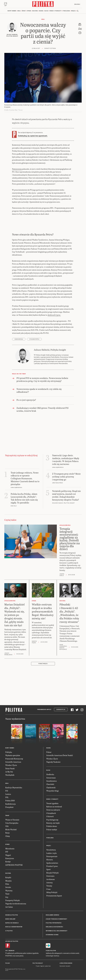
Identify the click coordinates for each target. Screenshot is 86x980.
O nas (48, 889)
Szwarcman (51, 778)
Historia (50, 860)
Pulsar (49, 752)
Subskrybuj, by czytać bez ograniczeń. (33, 136)
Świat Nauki (10, 769)
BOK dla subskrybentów (14, 927)
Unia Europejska (12, 823)
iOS (6, 951)
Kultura (35, 11)
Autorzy (50, 883)
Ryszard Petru (34, 339)
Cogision (42, 966)
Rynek (29, 11)
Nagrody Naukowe (53, 762)
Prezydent (9, 807)
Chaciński (50, 784)
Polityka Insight (38, 963)
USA (7, 826)
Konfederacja (11, 804)
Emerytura (10, 859)
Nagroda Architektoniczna (16, 904)
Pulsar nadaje (52, 830)
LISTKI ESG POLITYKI (14, 865)
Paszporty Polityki (13, 901)
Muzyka (8, 881)
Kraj (19, 11)
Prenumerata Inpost (44, 710)
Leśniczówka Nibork (66, 963)
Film (7, 884)
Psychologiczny (52, 820)
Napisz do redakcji (12, 923)
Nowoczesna (17, 169)
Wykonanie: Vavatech (65, 966)
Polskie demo (52, 826)
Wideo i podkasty (56, 11)
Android (12, 951)
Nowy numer (12, 11)
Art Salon (9, 907)
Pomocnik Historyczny (14, 759)
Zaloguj (77, 4)
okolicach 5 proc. (54, 315)
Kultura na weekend (54, 807)
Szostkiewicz (52, 781)
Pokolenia (66, 11)
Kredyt (8, 862)
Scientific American (13, 762)
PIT (7, 852)
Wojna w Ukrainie (12, 820)
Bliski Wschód (11, 830)
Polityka (9, 752)
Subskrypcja (61, 710)
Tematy (49, 886)
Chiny (8, 836)
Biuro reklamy (10, 919)
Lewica (8, 794)
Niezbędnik (10, 775)
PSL (7, 798)
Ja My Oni (9, 772)
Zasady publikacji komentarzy (56, 919)
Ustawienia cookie (52, 935)
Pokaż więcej (43, 664)
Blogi (47, 11)
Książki (8, 878)
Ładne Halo (48, 966)
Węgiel (8, 855)
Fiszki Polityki (51, 951)
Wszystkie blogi (53, 791)
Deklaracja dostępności (54, 927)
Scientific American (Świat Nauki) (60, 756)
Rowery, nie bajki (53, 823)
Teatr (7, 894)
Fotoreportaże (52, 857)
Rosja (7, 833)
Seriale (8, 888)
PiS (7, 791)
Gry (7, 897)
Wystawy (9, 891)
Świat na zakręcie (53, 810)
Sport (49, 870)
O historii (50, 817)
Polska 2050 (10, 801)
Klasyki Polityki (53, 873)
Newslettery (51, 850)
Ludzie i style (52, 853)
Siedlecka (50, 775)
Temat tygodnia (52, 804)
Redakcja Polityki (12, 915)
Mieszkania (10, 849)
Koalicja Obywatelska (14, 788)
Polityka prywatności (54, 923)
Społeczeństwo (52, 863)
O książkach (51, 813)
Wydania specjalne (13, 756)
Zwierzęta (50, 876)
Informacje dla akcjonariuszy (57, 931)
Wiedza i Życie (11, 765)
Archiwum (51, 879)
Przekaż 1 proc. (52, 866)
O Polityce (9, 931)
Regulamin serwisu (52, 915)
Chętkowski (51, 788)
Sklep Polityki (52, 893)
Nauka (41, 11)
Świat (24, 11)
